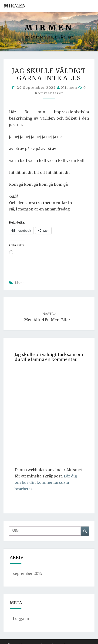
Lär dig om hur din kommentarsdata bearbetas (46, 482)
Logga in (21, 619)
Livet (19, 283)
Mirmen (15, 6)
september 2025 (28, 573)
